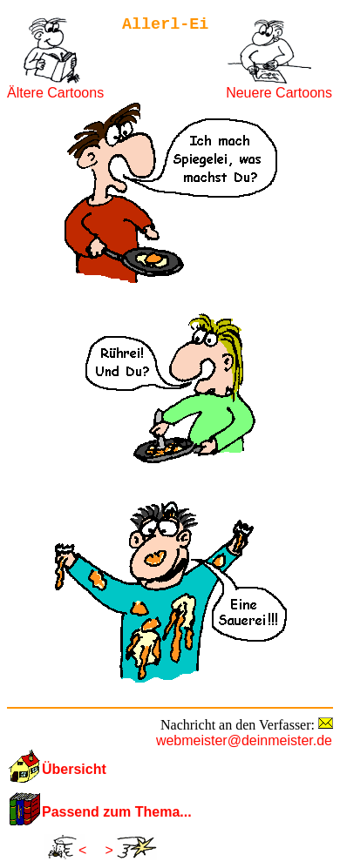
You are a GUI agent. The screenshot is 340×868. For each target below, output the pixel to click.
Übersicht (74, 769)
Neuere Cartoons (279, 93)
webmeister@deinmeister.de (244, 740)
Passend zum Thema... (117, 812)
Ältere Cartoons (55, 93)
